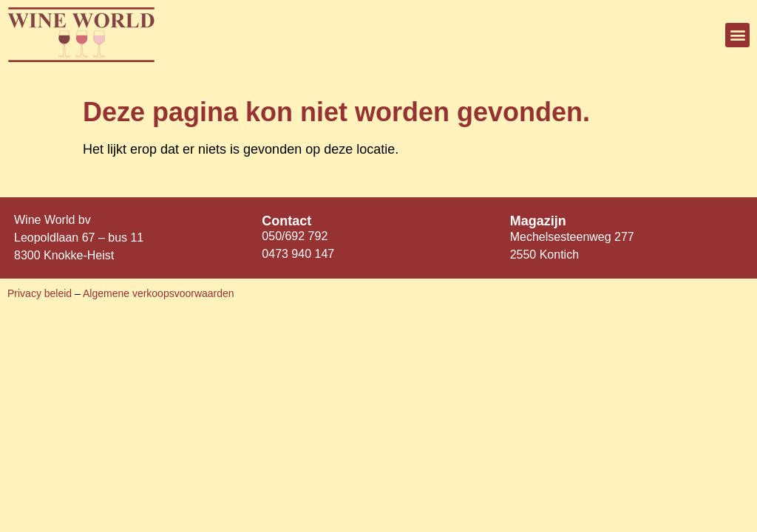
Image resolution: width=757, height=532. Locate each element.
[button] (737, 35)
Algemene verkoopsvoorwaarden (159, 293)
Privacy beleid (41, 293)
